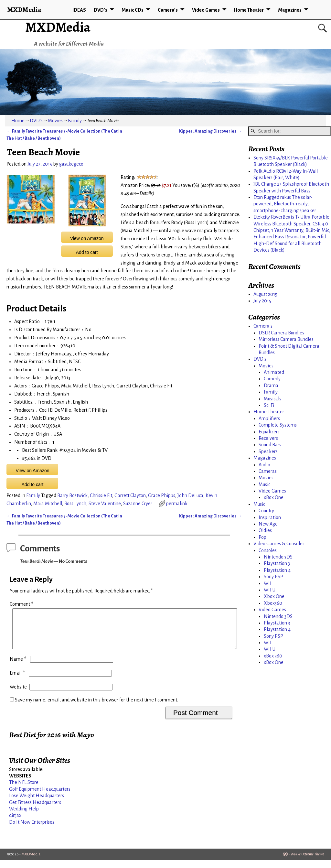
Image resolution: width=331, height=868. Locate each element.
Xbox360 (273, 603)
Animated (274, 372)
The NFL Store (24, 790)
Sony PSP (273, 577)
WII (268, 583)
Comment (22, 604)
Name (19, 667)
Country (266, 511)
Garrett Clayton (130, 495)
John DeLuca (190, 495)
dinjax (15, 823)
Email (18, 681)
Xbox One (274, 596)
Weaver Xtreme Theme (307, 862)
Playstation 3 (277, 563)
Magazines (290, 10)
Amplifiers (269, 418)
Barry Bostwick (72, 495)
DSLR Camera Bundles (281, 333)
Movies (55, 121)
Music (264, 484)
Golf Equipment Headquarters (40, 797)
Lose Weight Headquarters (37, 803)
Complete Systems (278, 425)
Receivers (268, 438)
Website (18, 695)
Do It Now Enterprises (32, 830)
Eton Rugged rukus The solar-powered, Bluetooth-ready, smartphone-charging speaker (285, 204)
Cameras (268, 471)
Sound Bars (270, 445)
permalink (177, 504)
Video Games (206, 10)
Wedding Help (24, 817)
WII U (270, 590)
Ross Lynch (75, 504)
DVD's (36, 121)
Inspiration (270, 517)
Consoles (268, 550)
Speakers (268, 451)
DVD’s (101, 10)
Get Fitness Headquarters (35, 810)
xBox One (274, 497)
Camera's (263, 326)
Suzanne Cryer (138, 504)
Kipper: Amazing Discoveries (210, 131)
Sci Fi (269, 405)
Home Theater (249, 10)
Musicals (272, 399)
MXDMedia (58, 27)
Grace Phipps (162, 495)
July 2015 (262, 301)
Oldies (265, 530)
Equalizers (269, 432)
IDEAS (79, 10)
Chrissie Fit (101, 495)
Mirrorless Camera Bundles (286, 339)
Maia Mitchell (48, 504)
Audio (264, 465)
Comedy (272, 379)
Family (75, 121)
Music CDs (133, 10)
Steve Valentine (105, 504)
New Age (268, 524)
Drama (271, 385)
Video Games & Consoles (279, 544)
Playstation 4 (277, 570)
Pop (262, 537)
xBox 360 (273, 656)
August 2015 (265, 294)
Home (18, 121)
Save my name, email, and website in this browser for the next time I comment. (96, 708)
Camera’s (168, 10)
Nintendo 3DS (278, 557)
